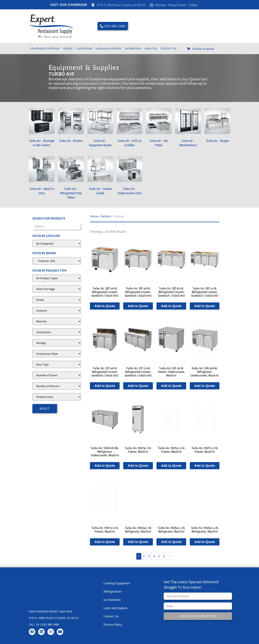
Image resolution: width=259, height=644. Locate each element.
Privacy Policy (113, 624)
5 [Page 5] (159, 556)
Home (94, 216)
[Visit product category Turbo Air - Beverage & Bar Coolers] (42, 129)
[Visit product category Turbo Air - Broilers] (71, 126)
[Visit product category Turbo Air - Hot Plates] (159, 129)
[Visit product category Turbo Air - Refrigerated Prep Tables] (71, 179)
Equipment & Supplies (45, 48)
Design (68, 48)
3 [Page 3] (149, 556)
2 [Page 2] (144, 556)
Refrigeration (113, 591)
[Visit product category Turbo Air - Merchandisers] (188, 129)
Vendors (106, 216)
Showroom (133, 48)
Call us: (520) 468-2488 (44, 624)
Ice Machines (112, 600)
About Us (151, 48)
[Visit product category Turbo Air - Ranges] (217, 126)
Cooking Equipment (117, 583)
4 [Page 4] (154, 556)
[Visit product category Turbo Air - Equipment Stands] (100, 129)
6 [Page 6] (164, 556)
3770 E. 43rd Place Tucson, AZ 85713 (54, 618)
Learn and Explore (109, 48)
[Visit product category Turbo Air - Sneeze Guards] (100, 177)
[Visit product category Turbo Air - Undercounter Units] (130, 177)
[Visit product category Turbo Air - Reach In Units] (42, 177)
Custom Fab (84, 48)
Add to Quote (105, 306)
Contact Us (168, 48)
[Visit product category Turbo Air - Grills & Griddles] (130, 129)
